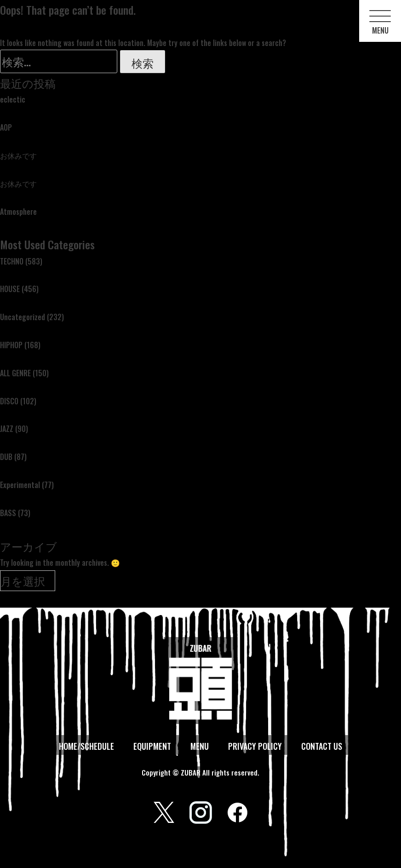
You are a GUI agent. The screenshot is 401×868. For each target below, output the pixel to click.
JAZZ (7, 429)
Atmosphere (18, 212)
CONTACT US (322, 746)
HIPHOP (11, 345)
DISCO (9, 401)
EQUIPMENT (152, 746)
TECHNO (12, 261)
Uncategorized (23, 317)
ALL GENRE (15, 373)
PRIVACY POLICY (255, 746)
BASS (8, 513)
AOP (6, 127)
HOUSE (10, 289)
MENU (200, 746)
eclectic (13, 99)
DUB (6, 457)
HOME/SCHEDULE (86, 746)
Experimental (20, 485)
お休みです (18, 155)
